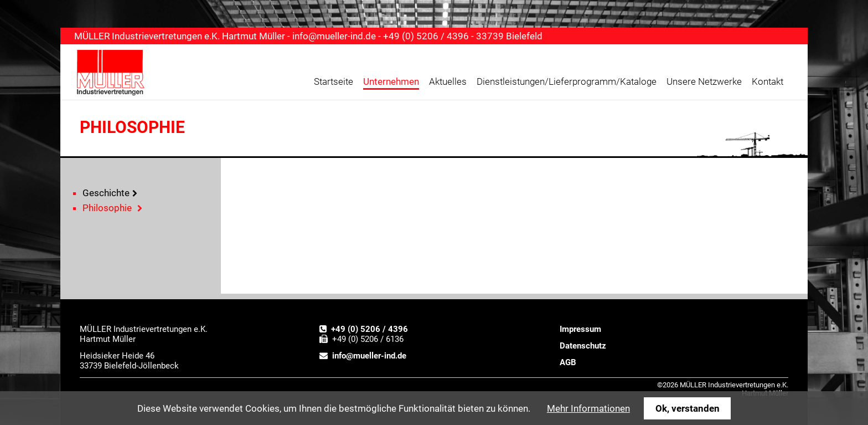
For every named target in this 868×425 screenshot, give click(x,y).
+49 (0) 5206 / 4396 (370, 329)
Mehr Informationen (588, 408)
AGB (568, 362)
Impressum (580, 329)
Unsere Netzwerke (704, 81)
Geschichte (106, 193)
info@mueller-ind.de (334, 36)
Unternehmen (391, 81)
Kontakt (768, 81)
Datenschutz (583, 346)
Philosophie (107, 208)
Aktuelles (448, 81)
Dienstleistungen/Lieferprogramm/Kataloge (567, 81)
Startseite (334, 81)
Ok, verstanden (688, 408)
